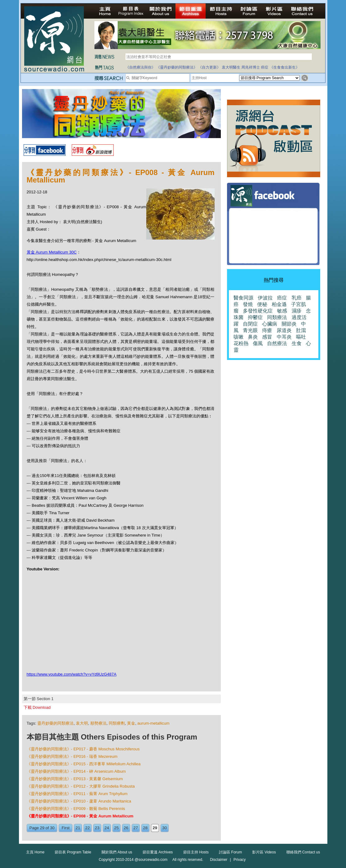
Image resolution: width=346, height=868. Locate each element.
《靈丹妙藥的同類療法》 (177, 67)
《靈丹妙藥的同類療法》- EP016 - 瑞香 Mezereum (72, 756)
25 (116, 828)
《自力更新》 (209, 67)
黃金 (131, 723)
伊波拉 (265, 298)
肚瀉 (301, 330)
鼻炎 (253, 337)
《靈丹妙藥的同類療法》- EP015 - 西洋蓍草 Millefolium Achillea (84, 764)
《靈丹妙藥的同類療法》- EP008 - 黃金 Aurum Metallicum (80, 816)
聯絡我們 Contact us (303, 852)
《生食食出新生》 (285, 67)
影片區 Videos (264, 852)
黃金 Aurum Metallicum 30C (52, 252)
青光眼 (250, 330)
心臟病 (270, 324)
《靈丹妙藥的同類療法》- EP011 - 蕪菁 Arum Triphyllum (77, 794)
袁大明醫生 (231, 67)
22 (88, 828)
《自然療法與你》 (140, 67)
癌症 (265, 67)
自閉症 (250, 324)
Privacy (240, 860)
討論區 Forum (230, 852)
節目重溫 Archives (158, 852)
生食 (297, 343)
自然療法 (277, 343)
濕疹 (297, 311)
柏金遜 (279, 304)
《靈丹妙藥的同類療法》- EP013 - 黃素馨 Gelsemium (75, 779)
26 (126, 828)
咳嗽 (239, 337)
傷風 (258, 343)
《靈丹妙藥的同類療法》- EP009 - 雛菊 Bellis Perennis (76, 809)
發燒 (248, 304)
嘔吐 (301, 337)
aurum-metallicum (153, 723)
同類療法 (277, 317)
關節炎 (289, 324)
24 (107, 828)
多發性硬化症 (258, 311)
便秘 (262, 304)
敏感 (282, 311)
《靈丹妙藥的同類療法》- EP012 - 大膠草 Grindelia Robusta (81, 786)
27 (136, 828)
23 (97, 828)
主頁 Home (35, 852)
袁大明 (82, 723)
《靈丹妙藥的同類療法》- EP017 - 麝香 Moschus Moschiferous (83, 749)
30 (165, 828)
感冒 (267, 337)
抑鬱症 (255, 317)
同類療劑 (117, 723)
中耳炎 (284, 337)
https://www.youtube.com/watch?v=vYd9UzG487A (72, 674)
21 (78, 828)
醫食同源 (244, 298)
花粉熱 (241, 343)
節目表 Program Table (73, 852)
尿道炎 (284, 330)
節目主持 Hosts (196, 852)
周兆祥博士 (251, 67)
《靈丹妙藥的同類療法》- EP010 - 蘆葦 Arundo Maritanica (79, 801)
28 (145, 828)
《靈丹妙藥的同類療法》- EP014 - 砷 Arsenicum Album (76, 771)
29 (155, 828)
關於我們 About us (117, 852)
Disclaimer (219, 860)
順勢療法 (98, 723)
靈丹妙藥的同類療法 (55, 723)
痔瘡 (267, 330)
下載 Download (37, 707)
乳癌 (297, 298)
